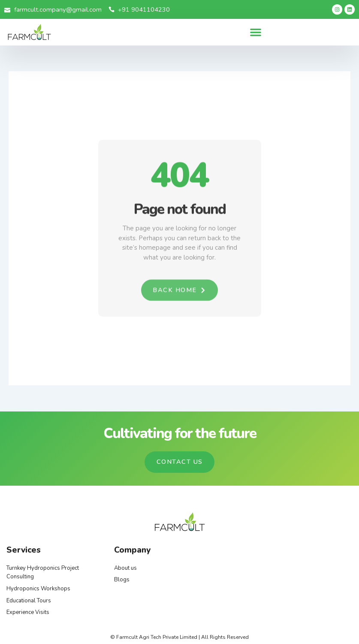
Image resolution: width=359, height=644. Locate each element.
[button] (256, 32)
